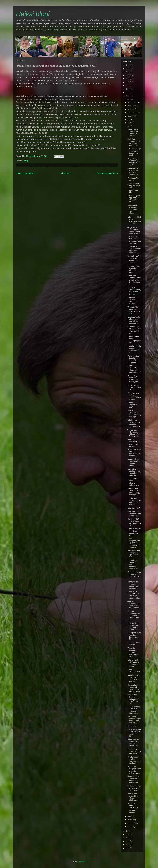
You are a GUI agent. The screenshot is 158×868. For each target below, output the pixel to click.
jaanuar (131, 827)
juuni (130, 123)
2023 (128, 75)
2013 (128, 838)
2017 (128, 96)
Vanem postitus (107, 173)
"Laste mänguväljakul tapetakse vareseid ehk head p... (134, 543)
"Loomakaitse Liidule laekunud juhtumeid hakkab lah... (133, 565)
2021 (128, 82)
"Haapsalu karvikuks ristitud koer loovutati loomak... (133, 808)
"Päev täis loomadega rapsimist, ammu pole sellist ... (132, 652)
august (131, 116)
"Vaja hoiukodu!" (134, 508)
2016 (128, 99)
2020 (128, 86)
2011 (128, 845)
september (132, 113)
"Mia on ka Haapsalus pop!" (132, 405)
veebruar (131, 823)
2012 (128, 841)
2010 (128, 848)
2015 (128, 831)
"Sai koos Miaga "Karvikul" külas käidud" (134, 387)
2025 (128, 68)
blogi (26, 160)
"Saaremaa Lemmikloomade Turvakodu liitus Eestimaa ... (134, 280)
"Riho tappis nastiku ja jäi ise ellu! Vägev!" (134, 751)
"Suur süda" (132, 726)
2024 (128, 72)
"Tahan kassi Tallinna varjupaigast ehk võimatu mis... (133, 699)
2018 (128, 92)
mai (129, 126)
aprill (130, 816)
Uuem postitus (26, 173)
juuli (130, 119)
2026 (128, 65)
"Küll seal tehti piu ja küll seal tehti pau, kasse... (134, 788)
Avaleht (66, 173)
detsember (132, 102)
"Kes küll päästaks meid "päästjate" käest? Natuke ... (134, 615)
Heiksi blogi (33, 14)
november (132, 106)
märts (130, 820)
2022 (128, 79)
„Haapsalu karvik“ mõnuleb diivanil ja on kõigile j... (134, 514)
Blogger (82, 861)
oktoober (131, 109)
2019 (128, 89)
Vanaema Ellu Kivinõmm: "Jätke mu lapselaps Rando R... (133, 209)
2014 (128, 834)
